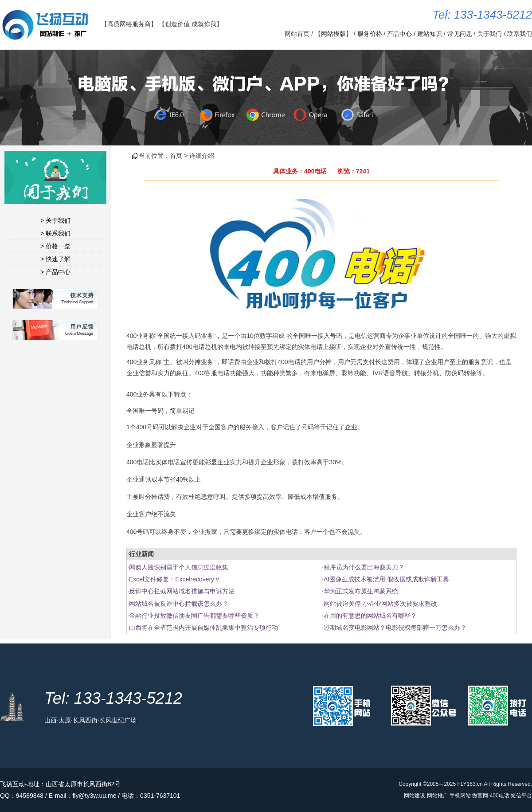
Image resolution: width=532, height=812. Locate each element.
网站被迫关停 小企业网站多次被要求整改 (380, 604)
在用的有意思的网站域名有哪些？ (370, 616)
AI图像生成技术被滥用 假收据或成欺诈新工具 (386, 579)
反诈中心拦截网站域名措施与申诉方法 (182, 591)
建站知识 (430, 34)
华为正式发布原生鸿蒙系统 (361, 591)
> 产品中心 (55, 272)
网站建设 (415, 796)
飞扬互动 (12, 784)
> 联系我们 (55, 233)
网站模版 (333, 34)
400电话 (500, 796)
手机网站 (460, 796)
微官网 (480, 796)
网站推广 (438, 796)
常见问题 (460, 34)
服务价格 (370, 34)
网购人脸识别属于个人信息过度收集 (179, 567)
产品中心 (399, 34)
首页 (176, 156)
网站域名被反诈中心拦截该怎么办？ (179, 604)
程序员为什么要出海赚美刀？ (364, 567)
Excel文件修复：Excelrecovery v (174, 579)
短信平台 (521, 796)
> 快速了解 (55, 259)
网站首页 (297, 34)
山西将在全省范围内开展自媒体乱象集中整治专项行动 (203, 628)
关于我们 (489, 34)
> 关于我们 (55, 220)
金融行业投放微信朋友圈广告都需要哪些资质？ (194, 616)
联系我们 (520, 34)
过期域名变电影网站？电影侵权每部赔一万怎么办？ (395, 628)
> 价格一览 (55, 246)
